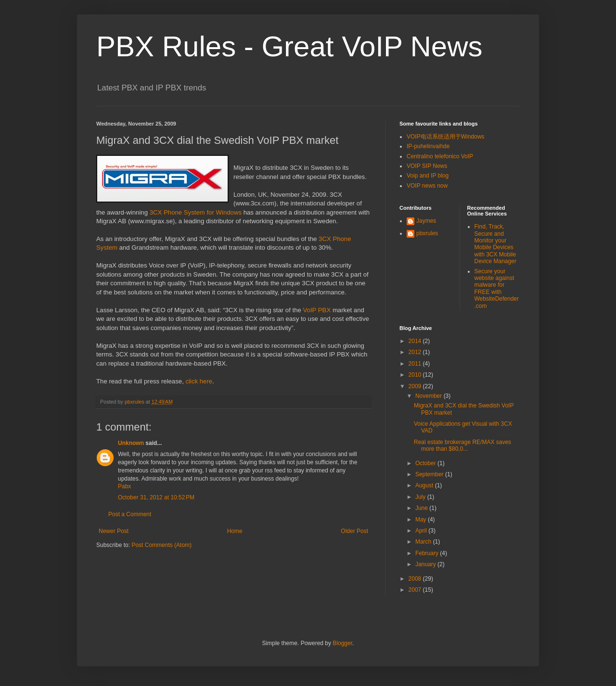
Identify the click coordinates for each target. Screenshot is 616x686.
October (426, 463)
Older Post (354, 531)
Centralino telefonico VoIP (440, 156)
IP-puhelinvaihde (428, 146)
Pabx (124, 486)
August (425, 485)
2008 (416, 579)
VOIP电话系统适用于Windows (445, 137)
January (426, 564)
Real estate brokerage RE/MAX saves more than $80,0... (462, 445)
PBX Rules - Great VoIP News (289, 46)
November (430, 396)
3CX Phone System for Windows (196, 212)
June (422, 508)
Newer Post (114, 531)
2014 (416, 341)
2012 (416, 352)
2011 (416, 364)
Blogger (342, 643)
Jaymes (426, 221)
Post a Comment (130, 514)
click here (199, 381)
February (428, 553)
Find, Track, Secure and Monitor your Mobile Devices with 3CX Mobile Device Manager (495, 244)
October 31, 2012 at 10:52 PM (156, 497)
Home (235, 531)
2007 (416, 590)
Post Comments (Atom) (161, 545)
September (430, 474)
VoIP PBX (317, 310)
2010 (416, 375)
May (422, 520)
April (422, 531)
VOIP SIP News (427, 166)
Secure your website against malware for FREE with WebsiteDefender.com (497, 289)
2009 (416, 386)
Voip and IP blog (428, 176)
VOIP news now (427, 186)
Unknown (131, 443)
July (421, 497)
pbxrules (427, 233)
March (424, 542)
